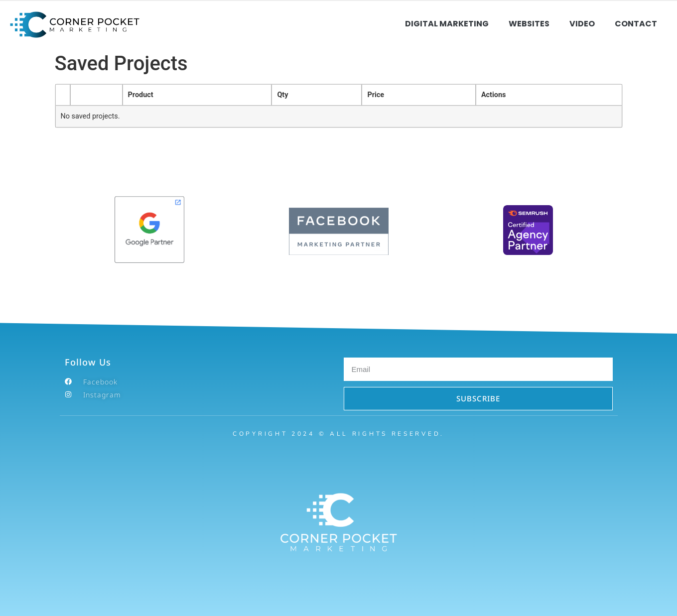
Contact (636, 24)
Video (582, 24)
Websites (529, 24)
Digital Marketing (447, 24)
